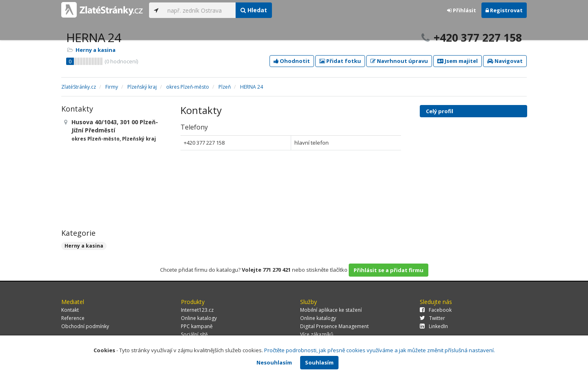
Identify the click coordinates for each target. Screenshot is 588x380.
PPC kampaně (197, 326)
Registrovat (504, 10)
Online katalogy (199, 318)
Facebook (436, 310)
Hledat (254, 10)
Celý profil (440, 111)
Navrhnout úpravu (399, 61)
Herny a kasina (96, 50)
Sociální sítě (194, 334)
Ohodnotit (292, 61)
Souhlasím (319, 362)
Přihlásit (462, 10)
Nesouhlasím (274, 362)
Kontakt (70, 310)
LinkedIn (434, 326)
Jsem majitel (458, 61)
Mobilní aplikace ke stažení (331, 310)
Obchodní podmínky (85, 326)
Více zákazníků (317, 334)
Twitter (432, 318)
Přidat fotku (340, 61)
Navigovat (505, 61)
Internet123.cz (197, 310)
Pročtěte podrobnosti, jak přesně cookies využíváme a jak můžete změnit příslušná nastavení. (380, 350)
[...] (199, 10)
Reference (73, 318)
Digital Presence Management (334, 326)
